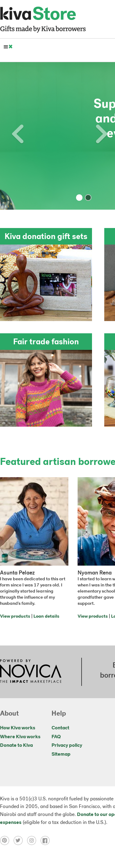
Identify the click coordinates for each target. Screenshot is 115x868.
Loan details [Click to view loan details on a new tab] (46, 617)
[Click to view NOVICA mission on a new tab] (31, 672)
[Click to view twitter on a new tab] (20, 840)
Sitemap (61, 754)
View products (15, 617)
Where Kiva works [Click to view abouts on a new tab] (20, 737)
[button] (9, 136)
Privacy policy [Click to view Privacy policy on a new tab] (67, 746)
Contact (60, 728)
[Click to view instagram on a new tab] (34, 840)
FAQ (56, 737)
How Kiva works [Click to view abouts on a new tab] (18, 728)
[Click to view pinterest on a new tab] (7, 840)
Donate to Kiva (16, 746)
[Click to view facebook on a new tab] (47, 840)
